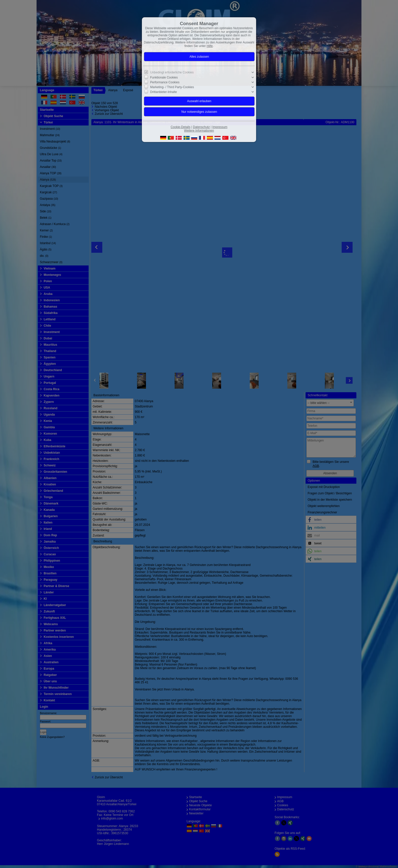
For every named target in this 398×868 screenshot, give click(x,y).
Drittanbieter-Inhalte (164, 92)
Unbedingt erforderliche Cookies (172, 72)
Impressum (220, 127)
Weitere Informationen (199, 131)
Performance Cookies (165, 82)
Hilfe (210, 46)
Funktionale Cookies (164, 77)
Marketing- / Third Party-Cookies (172, 87)
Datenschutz (201, 127)
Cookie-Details (180, 127)
